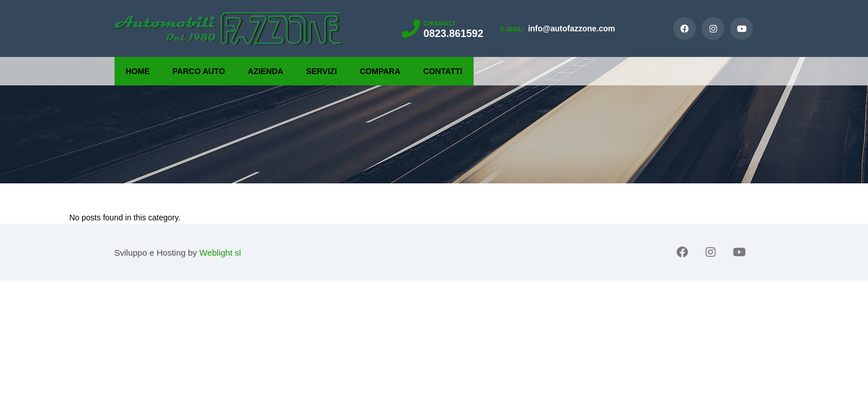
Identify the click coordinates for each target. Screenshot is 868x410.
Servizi (321, 71)
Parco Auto (199, 71)
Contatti (443, 71)
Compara (380, 71)
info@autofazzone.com (558, 28)
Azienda (266, 71)
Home (138, 71)
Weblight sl (220, 253)
